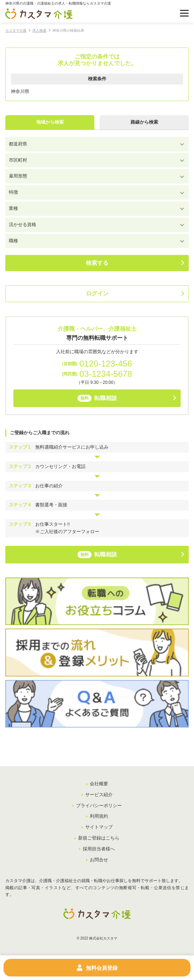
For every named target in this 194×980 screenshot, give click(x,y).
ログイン (97, 294)
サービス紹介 (99, 795)
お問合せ (99, 860)
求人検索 (39, 30)
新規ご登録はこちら (99, 838)
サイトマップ (99, 827)
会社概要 (99, 784)
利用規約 (99, 816)
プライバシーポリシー (99, 806)
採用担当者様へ (99, 849)
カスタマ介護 (16, 30)
